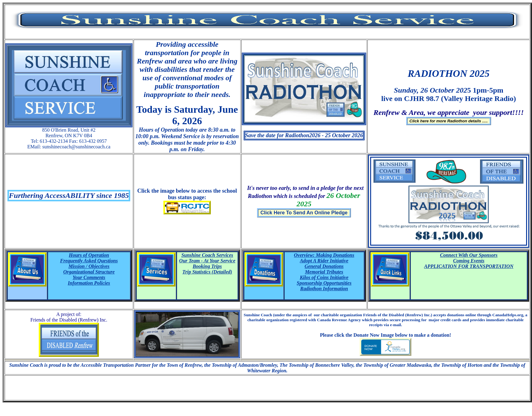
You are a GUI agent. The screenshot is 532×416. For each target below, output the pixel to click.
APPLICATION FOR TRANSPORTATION (469, 266)
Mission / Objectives (89, 266)
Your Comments (89, 277)
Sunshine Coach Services (207, 255)
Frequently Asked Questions (89, 261)
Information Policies (89, 283)
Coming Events (469, 261)
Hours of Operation (89, 255)
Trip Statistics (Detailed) (207, 272)
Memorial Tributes (324, 272)
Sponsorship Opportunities (324, 283)
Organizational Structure (89, 272)
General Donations (324, 266)
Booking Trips (207, 266)
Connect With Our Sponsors (469, 255)
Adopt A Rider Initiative (324, 261)
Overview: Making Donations (324, 255)
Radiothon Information (324, 289)
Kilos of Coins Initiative (324, 277)
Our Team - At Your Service (207, 261)
